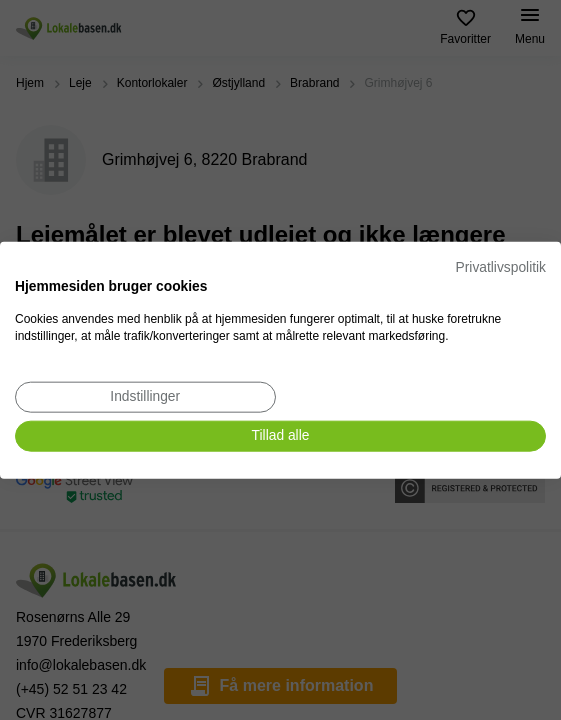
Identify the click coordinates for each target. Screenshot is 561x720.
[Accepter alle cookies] (280, 436)
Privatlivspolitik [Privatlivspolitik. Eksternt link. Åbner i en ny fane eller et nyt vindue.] (501, 267)
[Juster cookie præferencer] (145, 397)
